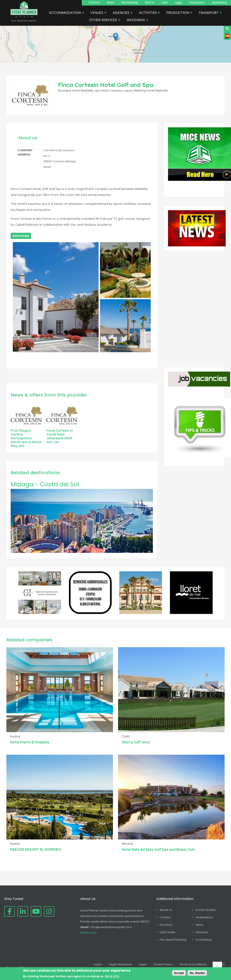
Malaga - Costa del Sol (45, 484)
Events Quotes (206, 910)
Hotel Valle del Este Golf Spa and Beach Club (158, 849)
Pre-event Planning (173, 940)
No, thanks (197, 973)
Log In (98, 964)
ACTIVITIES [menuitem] (148, 13)
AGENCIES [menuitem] (121, 13)
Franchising (204, 940)
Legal (143, 964)
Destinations (204, 917)
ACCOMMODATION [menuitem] (65, 13)
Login (178, 2)
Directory (166, 925)
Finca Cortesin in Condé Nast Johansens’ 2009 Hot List (60, 436)
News (111, 2)
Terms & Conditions (193, 964)
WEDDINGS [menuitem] (136, 20)
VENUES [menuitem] (97, 13)
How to (150, 2)
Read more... (89, 933)
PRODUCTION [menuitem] (178, 13)
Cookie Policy (163, 964)
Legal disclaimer (121, 964)
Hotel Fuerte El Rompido (30, 742)
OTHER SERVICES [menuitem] (103, 20)
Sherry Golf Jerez (136, 742)
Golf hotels (21, 236)
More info (112, 976)
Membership (130, 2)
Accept (179, 973)
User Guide (167, 932)
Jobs (165, 2)
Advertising (219, 2)
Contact (94, 2)
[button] (116, 37)
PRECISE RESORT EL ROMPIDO (36, 849)
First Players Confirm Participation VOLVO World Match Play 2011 (26, 438)
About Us (166, 910)
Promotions (197, 2)
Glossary (202, 932)
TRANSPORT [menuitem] (209, 13)
